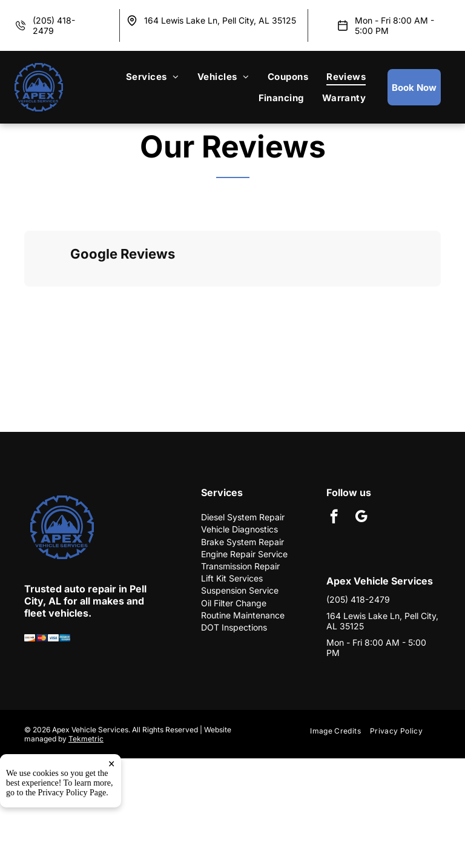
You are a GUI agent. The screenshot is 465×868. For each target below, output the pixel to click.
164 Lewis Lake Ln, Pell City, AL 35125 (220, 20)
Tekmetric (86, 739)
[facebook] (334, 518)
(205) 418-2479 (358, 599)
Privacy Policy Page (72, 793)
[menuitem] (153, 77)
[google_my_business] (361, 518)
